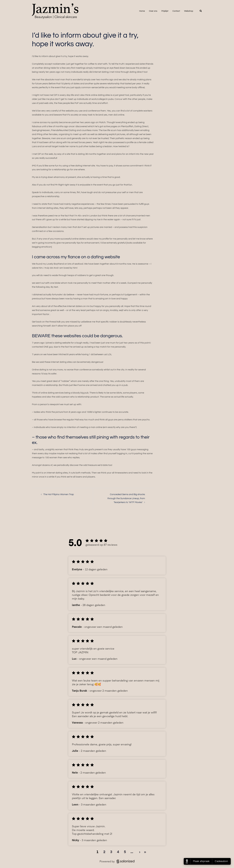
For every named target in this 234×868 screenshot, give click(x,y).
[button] (201, 11)
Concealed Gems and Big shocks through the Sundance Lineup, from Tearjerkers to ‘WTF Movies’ (126, 498)
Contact (176, 11)
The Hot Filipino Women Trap (59, 494)
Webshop (189, 11)
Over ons (153, 11)
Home (142, 11)
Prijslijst (165, 11)
